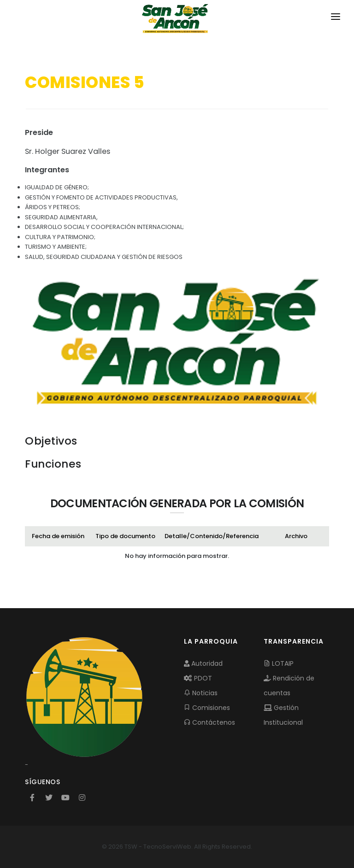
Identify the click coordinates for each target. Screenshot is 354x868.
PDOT (198, 678)
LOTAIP (279, 663)
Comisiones (207, 708)
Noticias (201, 693)
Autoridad (203, 663)
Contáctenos (209, 722)
